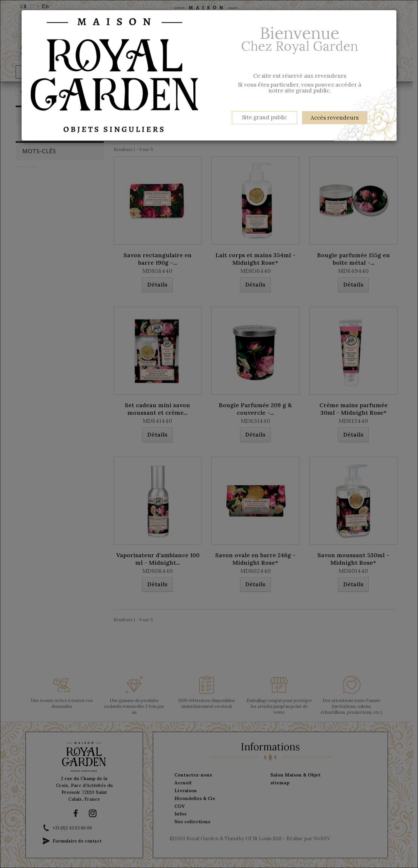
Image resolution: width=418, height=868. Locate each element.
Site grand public (265, 117)
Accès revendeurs (335, 118)
